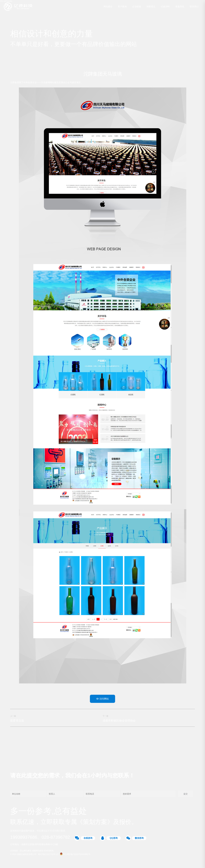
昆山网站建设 (26, 852)
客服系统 (179, 7)
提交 (186, 794)
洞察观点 (150, 7)
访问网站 (103, 699)
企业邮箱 (136, 7)
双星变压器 (17, 721)
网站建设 (108, 7)
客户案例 (122, 7)
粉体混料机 (49, 852)
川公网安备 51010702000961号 (75, 855)
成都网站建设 (38, 852)
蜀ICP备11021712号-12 (48, 855)
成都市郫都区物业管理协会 (119, 721)
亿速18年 (165, 7)
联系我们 (194, 7)
